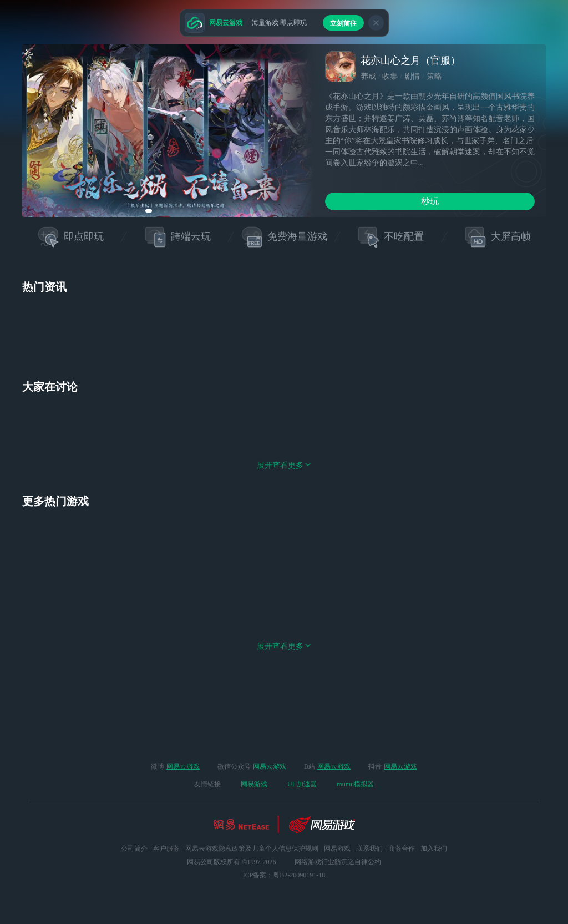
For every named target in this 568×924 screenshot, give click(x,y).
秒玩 (430, 201)
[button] (149, 211)
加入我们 (434, 849)
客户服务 (166, 849)
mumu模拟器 (355, 784)
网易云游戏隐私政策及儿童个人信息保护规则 (252, 849)
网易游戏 (254, 784)
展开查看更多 (284, 701)
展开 (284, 520)
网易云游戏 (183, 766)
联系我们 (369, 849)
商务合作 (402, 849)
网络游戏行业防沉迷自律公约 (338, 862)
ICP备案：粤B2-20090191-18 (284, 875)
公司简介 (134, 849)
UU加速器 (302, 784)
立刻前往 (343, 23)
